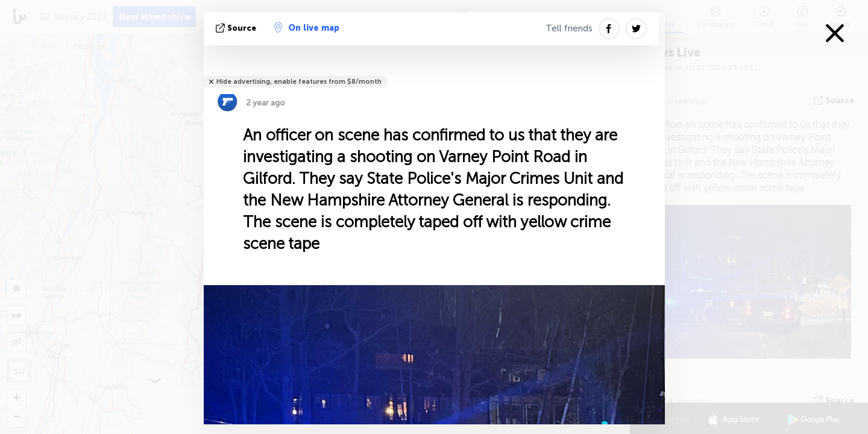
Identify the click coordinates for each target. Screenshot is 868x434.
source (237, 28)
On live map (307, 28)
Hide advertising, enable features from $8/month (299, 82)
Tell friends (569, 28)
